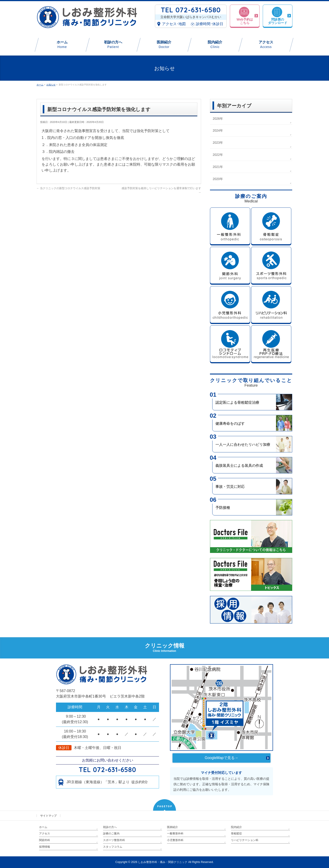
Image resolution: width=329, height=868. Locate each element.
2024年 (218, 130)
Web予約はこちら (245, 22)
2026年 (218, 119)
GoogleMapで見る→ (222, 758)
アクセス (45, 833)
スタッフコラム (113, 847)
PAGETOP (165, 806)
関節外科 (45, 840)
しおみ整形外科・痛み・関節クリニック (163, 862)
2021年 (218, 167)
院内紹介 (236, 827)
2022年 (218, 155)
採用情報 (45, 847)
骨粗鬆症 (236, 833)
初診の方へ (110, 827)
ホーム (43, 827)
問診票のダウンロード (278, 22)
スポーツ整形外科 (114, 840)
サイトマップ (48, 816)
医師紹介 (172, 827)
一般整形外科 (175, 833)
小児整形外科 (175, 840)
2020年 (218, 179)
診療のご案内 (111, 833)
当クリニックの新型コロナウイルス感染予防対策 (68, 188)
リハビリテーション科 (245, 840)
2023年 (218, 143)
